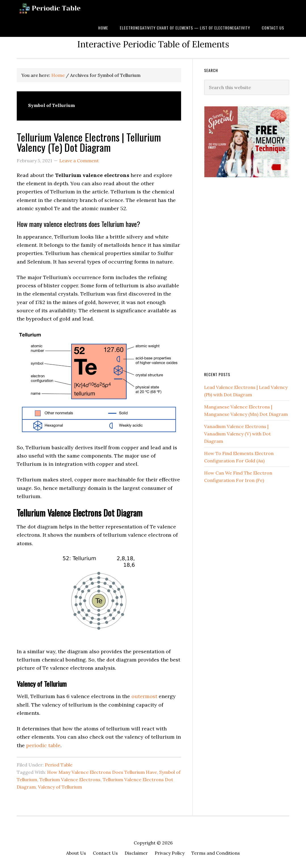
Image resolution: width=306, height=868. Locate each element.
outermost (144, 696)
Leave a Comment (79, 161)
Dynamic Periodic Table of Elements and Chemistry (59, 9)
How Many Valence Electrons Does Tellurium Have (102, 772)
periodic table (43, 745)
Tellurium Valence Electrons (70, 779)
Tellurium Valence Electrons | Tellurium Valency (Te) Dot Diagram (89, 142)
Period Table (59, 765)
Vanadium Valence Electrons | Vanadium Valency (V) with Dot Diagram (237, 434)
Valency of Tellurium (60, 787)
